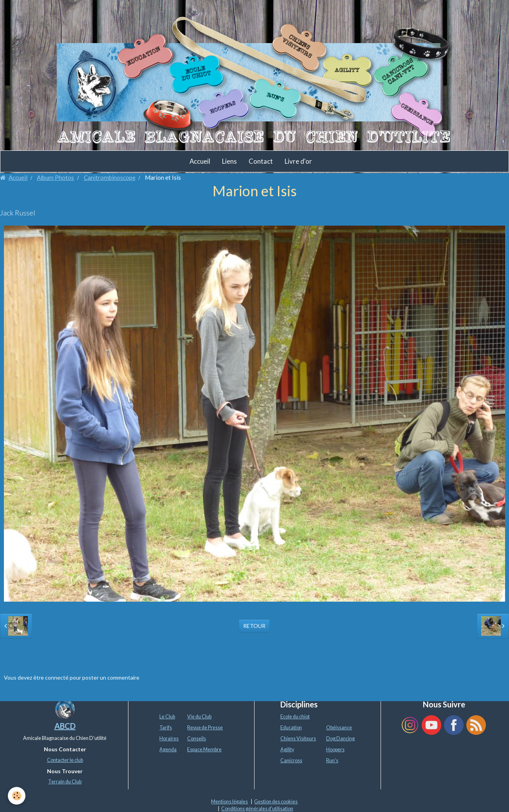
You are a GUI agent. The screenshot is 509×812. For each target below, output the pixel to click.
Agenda (168, 750)
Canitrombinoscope (110, 177)
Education (291, 728)
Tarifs (166, 728)
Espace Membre (204, 750)
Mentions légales (229, 802)
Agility (287, 750)
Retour (254, 626)
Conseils (197, 739)
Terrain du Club (65, 782)
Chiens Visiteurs (298, 739)
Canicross (291, 760)
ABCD (65, 726)
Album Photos (55, 177)
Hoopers (335, 750)
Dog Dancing (340, 739)
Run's (332, 760)
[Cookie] (17, 796)
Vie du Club (199, 717)
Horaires (169, 739)
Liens (229, 161)
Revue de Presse (205, 728)
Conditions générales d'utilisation (257, 809)
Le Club (167, 717)
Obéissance (339, 728)
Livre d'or (298, 161)
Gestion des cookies (276, 802)
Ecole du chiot (295, 717)
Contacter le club (65, 760)
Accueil (200, 161)
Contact (261, 161)
